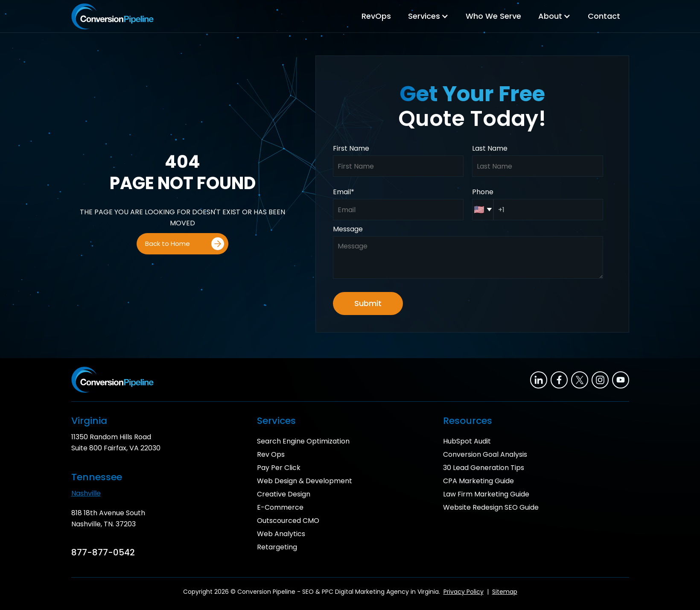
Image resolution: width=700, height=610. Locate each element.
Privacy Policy (464, 592)
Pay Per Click (279, 468)
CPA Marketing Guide (478, 481)
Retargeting (277, 547)
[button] (428, 16)
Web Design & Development (305, 481)
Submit (368, 303)
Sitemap (505, 592)
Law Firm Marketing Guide (486, 494)
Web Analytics (281, 534)
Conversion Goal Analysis (485, 454)
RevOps (376, 16)
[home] (112, 16)
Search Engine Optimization (303, 441)
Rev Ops (271, 454)
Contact (604, 16)
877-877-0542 (103, 552)
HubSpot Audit (467, 441)
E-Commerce (280, 507)
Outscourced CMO (288, 521)
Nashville (86, 493)
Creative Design (284, 494)
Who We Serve (493, 16)
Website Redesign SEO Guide (491, 507)
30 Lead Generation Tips (484, 468)
